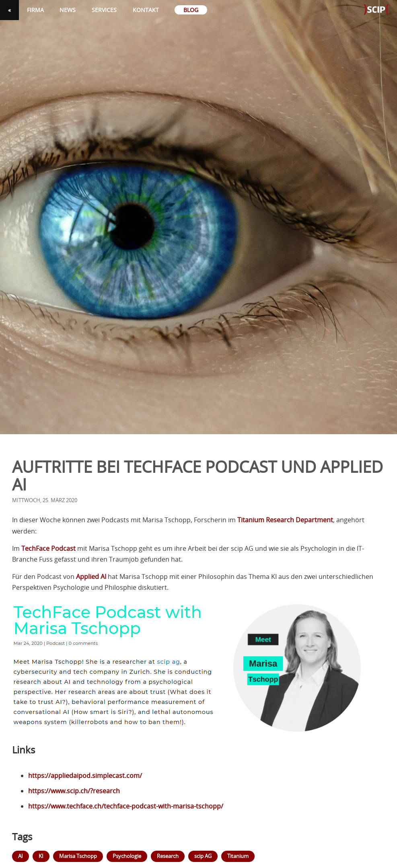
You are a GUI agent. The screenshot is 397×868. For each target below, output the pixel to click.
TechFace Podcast (48, 548)
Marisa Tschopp (78, 856)
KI (41, 856)
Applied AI (91, 577)
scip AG (203, 856)
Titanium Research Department (285, 520)
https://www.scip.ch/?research (74, 791)
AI (21, 856)
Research (168, 856)
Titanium (238, 856)
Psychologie (127, 856)
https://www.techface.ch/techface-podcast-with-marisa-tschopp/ (126, 806)
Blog (191, 10)
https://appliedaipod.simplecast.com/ (85, 776)
